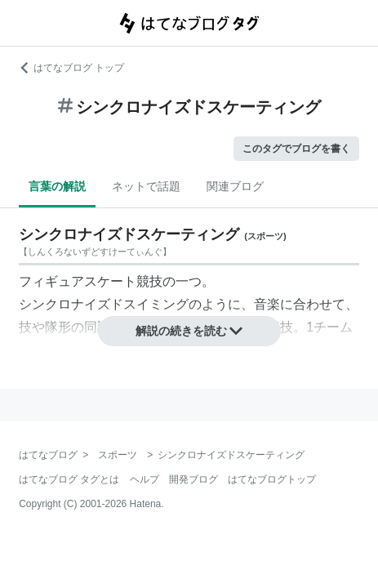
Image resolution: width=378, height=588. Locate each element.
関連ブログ (235, 186)
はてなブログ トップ (71, 68)
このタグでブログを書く (296, 149)
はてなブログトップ (272, 479)
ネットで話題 (146, 186)
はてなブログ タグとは (69, 479)
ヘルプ (145, 479)
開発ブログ (193, 479)
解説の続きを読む (189, 331)
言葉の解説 (57, 186)
